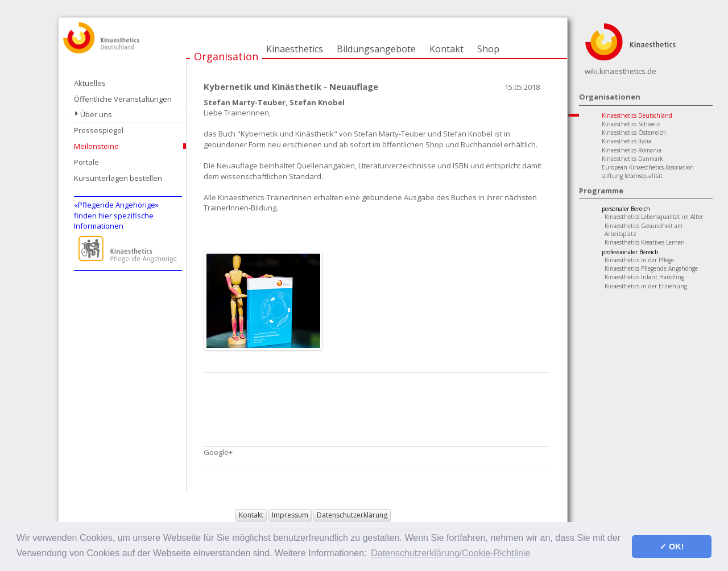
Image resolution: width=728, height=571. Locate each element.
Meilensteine (96, 146)
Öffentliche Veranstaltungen (123, 99)
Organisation (226, 56)
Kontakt (446, 49)
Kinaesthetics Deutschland (637, 115)
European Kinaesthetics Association (648, 167)
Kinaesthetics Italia (626, 141)
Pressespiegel (99, 130)
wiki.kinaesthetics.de (621, 71)
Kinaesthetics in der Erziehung (646, 286)
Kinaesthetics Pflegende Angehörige (651, 268)
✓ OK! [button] (672, 547)
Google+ (218, 452)
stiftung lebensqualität (632, 176)
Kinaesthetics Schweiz (631, 124)
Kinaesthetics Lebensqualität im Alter (654, 217)
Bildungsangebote (376, 49)
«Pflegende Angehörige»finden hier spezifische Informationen (116, 215)
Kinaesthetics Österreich (634, 133)
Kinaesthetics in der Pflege (639, 260)
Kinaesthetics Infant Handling (644, 277)
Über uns (96, 114)
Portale (86, 162)
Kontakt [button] (251, 515)
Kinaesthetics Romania (632, 150)
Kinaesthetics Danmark (632, 159)
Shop (488, 49)
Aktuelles (90, 83)
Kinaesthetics (295, 49)
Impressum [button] (290, 515)
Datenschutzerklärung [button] (352, 515)
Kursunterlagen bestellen (118, 178)
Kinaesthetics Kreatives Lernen (645, 242)
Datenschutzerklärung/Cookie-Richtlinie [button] (450, 553)
